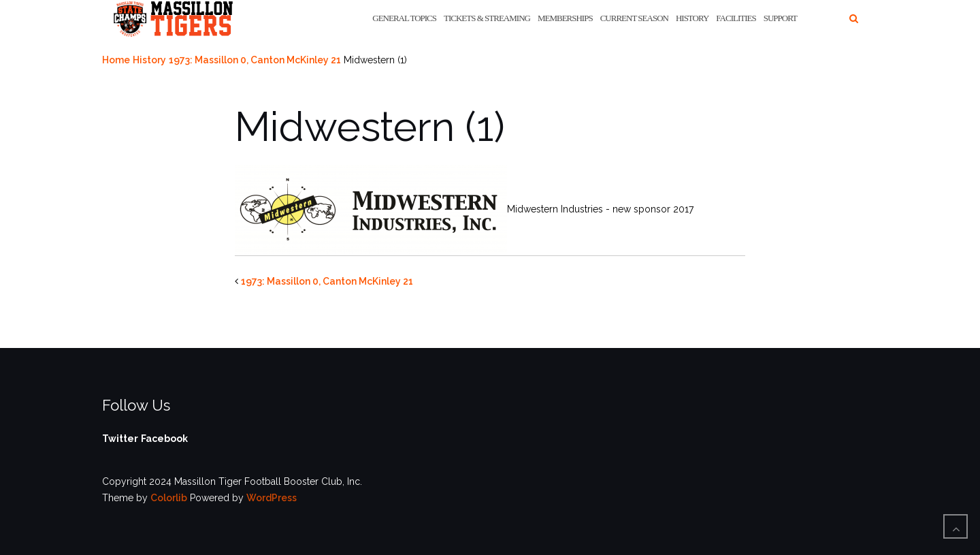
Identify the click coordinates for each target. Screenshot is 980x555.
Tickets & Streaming (487, 18)
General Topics (404, 18)
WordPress (272, 498)
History (692, 18)
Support (780, 18)
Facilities (736, 18)
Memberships (565, 18)
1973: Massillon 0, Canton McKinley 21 (255, 60)
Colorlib (169, 498)
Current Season (634, 18)
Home (116, 60)
